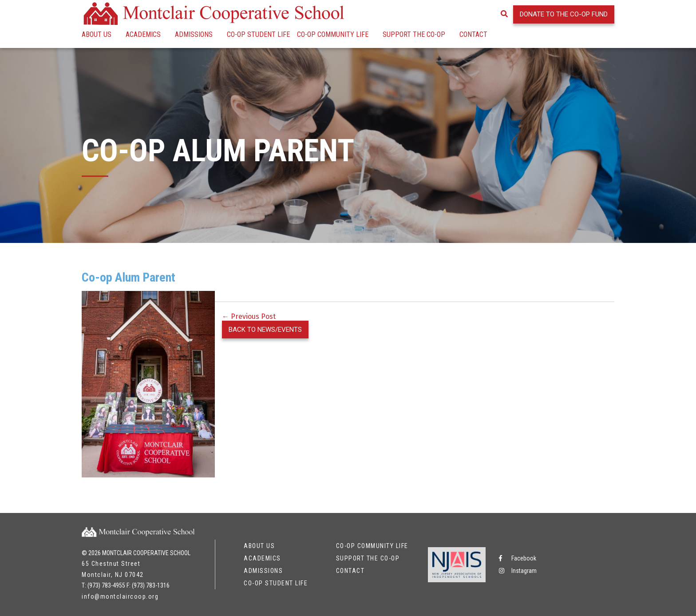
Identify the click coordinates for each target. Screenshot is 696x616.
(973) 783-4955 (106, 585)
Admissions (194, 34)
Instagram (518, 571)
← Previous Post (249, 316)
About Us (97, 34)
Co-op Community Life (333, 34)
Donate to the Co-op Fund (564, 14)
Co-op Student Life (258, 34)
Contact (473, 34)
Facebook (518, 558)
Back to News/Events (265, 330)
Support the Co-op (414, 34)
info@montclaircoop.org (120, 596)
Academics (143, 34)
